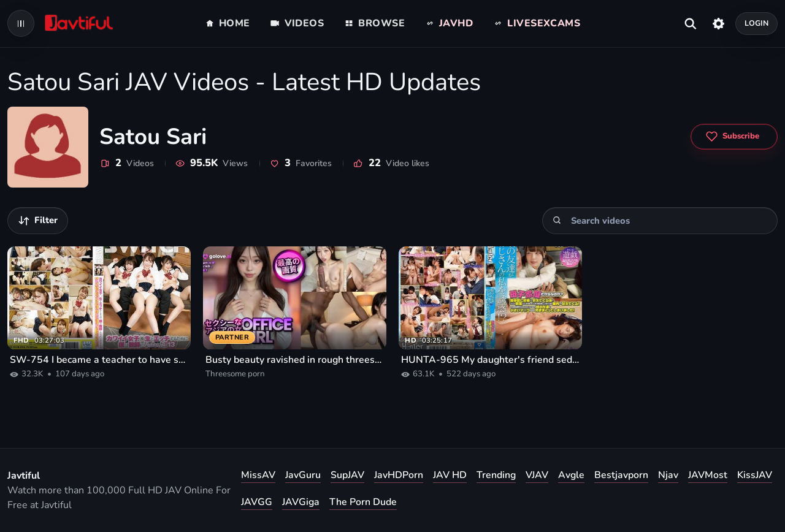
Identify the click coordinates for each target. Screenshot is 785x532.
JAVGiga (301, 502)
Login (757, 23)
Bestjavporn (621, 475)
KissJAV (755, 475)
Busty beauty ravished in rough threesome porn (295, 360)
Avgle (571, 475)
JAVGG (257, 502)
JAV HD (450, 475)
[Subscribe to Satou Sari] (734, 137)
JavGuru (303, 475)
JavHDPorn (399, 475)
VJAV (537, 475)
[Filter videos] (38, 221)
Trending (496, 475)
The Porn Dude (363, 502)
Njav (668, 475)
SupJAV (347, 475)
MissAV (258, 475)
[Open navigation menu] (21, 23)
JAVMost (708, 475)
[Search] (557, 220)
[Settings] (718, 23)
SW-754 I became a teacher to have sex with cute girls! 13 (99, 360)
